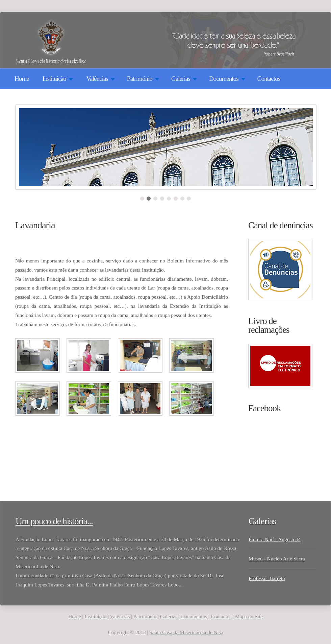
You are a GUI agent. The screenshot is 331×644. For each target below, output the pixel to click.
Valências (120, 616)
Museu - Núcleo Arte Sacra (277, 559)
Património (145, 616)
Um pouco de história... (54, 521)
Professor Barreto (267, 578)
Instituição (95, 616)
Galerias (169, 616)
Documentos (194, 616)
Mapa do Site (249, 616)
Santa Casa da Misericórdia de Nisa (186, 632)
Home (22, 79)
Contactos (269, 79)
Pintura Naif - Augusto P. (275, 539)
